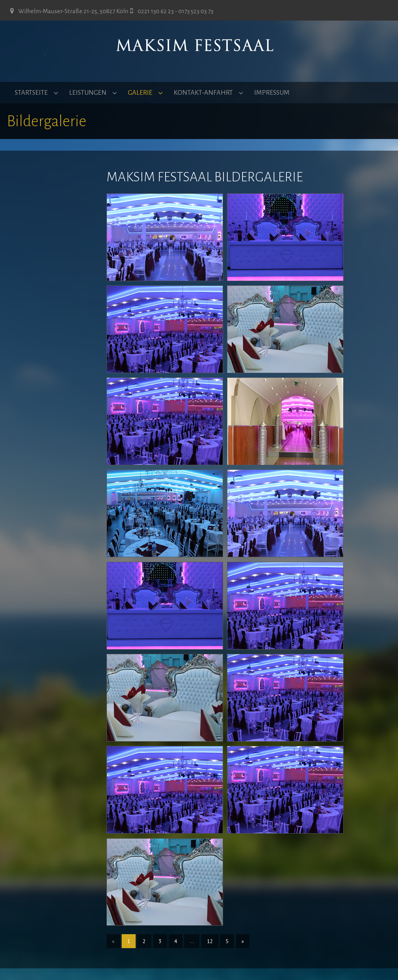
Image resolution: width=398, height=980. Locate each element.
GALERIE (140, 93)
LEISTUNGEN (88, 93)
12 (210, 941)
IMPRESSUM (272, 93)
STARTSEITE (31, 93)
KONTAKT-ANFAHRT (203, 93)
